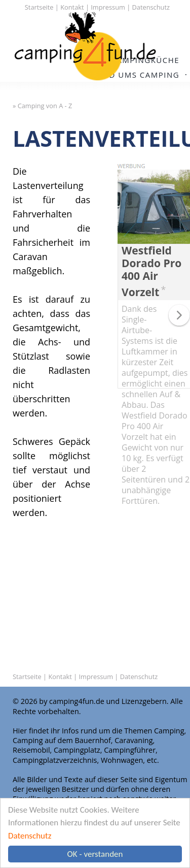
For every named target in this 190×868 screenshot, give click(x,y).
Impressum (108, 7)
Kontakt (72, 7)
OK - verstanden (95, 854)
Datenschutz (30, 836)
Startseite (39, 7)
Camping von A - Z (45, 106)
